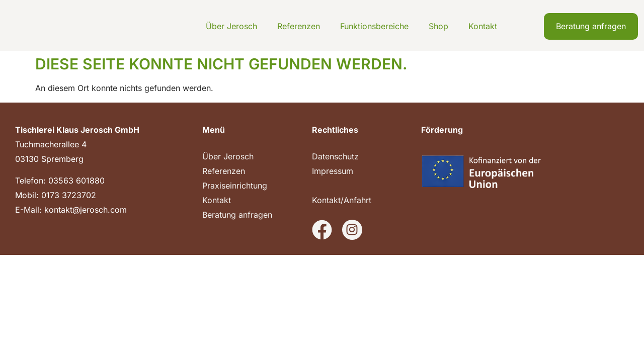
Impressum (333, 171)
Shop (438, 26)
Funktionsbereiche (374, 26)
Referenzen (299, 26)
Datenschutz (335, 156)
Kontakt (483, 26)
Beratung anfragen (237, 215)
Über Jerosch (231, 26)
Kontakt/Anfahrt (342, 200)
